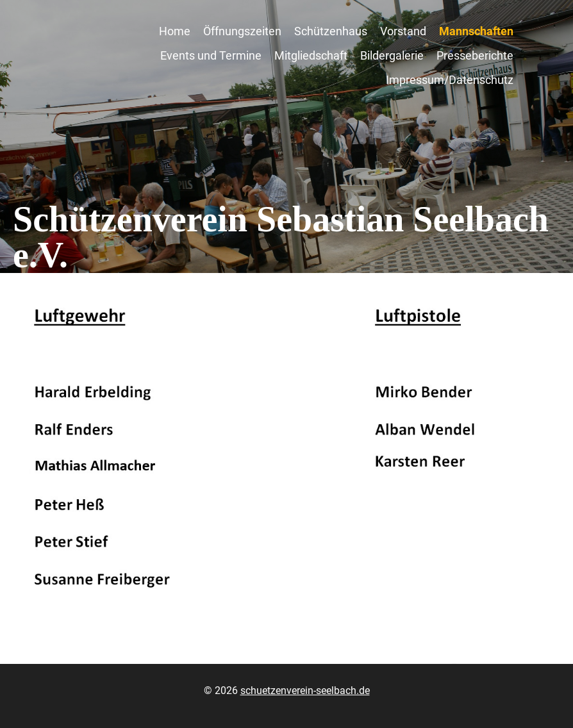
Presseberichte (475, 55)
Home (175, 31)
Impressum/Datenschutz (450, 80)
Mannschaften (476, 31)
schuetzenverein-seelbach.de (305, 691)
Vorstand (403, 31)
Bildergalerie (392, 55)
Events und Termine (211, 55)
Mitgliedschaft (311, 55)
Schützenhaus (331, 31)
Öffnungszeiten (242, 31)
